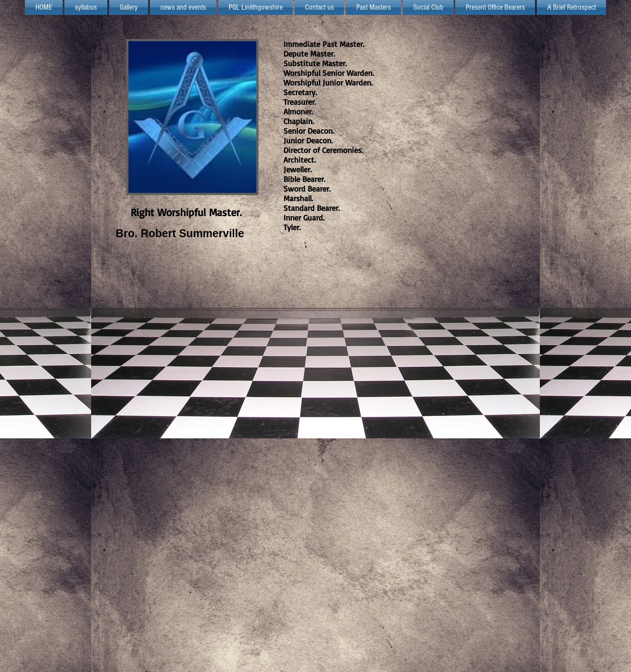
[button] (255, 7)
